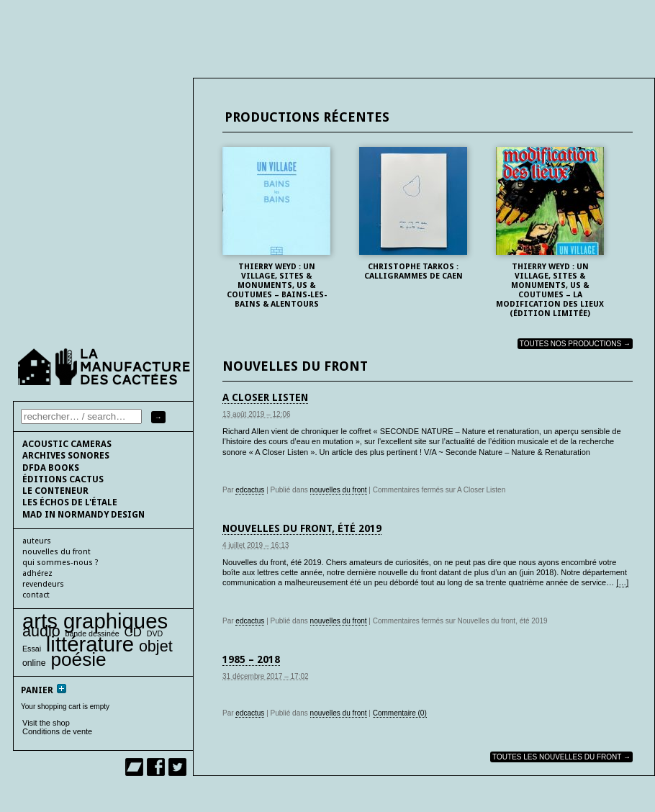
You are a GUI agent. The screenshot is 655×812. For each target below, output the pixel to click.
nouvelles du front (339, 490)
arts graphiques (95, 621)
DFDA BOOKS (51, 468)
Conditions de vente (57, 731)
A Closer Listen (265, 397)
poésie (78, 659)
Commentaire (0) (400, 713)
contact (36, 595)
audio (41, 631)
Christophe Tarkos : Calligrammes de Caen (414, 271)
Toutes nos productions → (575, 344)
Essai (32, 649)
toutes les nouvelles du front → (561, 757)
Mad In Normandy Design (83, 515)
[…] (622, 582)
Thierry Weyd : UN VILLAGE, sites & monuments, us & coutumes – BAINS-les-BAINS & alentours (277, 285)
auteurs (37, 541)
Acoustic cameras (67, 444)
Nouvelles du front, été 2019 (302, 528)
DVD (155, 633)
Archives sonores (66, 456)
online (34, 663)
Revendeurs (43, 584)
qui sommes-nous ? (60, 563)
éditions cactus (63, 479)
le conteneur (55, 491)
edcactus (250, 490)
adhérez (37, 573)
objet (156, 646)
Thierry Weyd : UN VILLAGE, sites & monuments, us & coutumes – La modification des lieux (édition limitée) (550, 290)
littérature (90, 644)
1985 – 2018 (251, 659)
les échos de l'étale (70, 502)
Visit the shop (46, 723)
